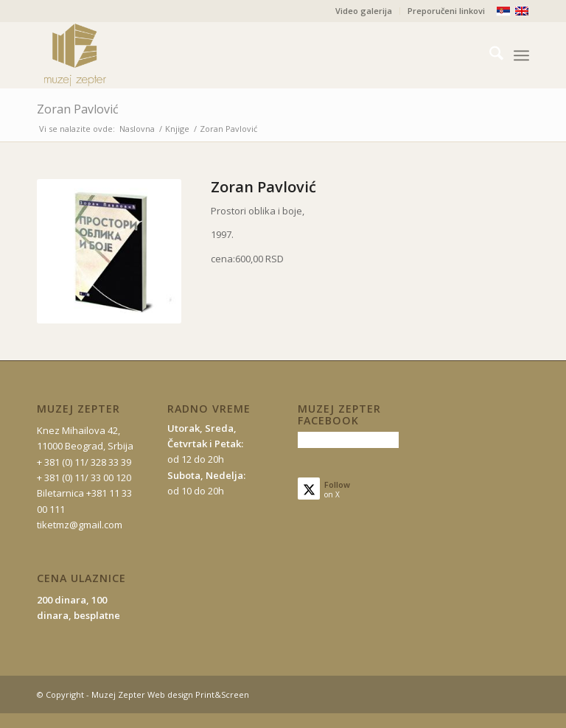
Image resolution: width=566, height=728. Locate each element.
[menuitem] (364, 11)
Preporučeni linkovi (446, 11)
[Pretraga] (489, 55)
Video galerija (364, 11)
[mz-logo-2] (109, 55)
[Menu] (521, 55)
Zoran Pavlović (78, 109)
